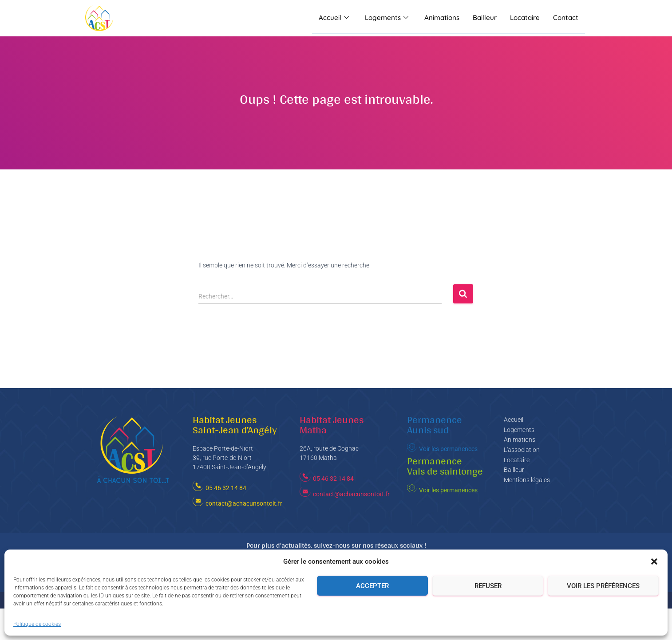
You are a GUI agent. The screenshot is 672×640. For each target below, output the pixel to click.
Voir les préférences (603, 586)
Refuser (488, 586)
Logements (389, 18)
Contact (566, 18)
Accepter (372, 586)
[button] (654, 561)
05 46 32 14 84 (226, 488)
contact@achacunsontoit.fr (244, 503)
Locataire (526, 18)
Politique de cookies (37, 624)
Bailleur (486, 18)
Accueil (336, 18)
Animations (443, 18)
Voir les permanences (448, 449)
